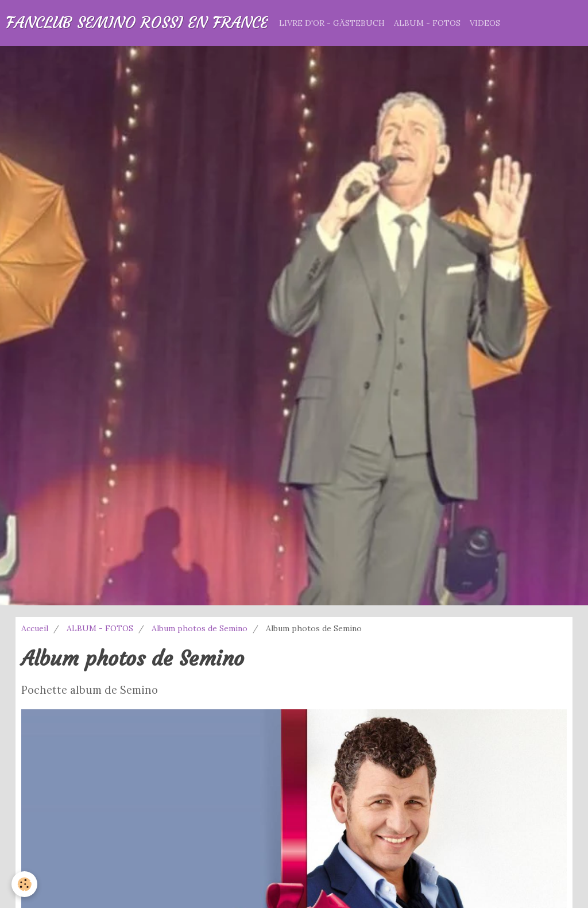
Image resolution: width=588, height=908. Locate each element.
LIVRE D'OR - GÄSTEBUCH (332, 23)
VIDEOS (485, 23)
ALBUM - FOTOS (427, 23)
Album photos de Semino (200, 628)
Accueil (35, 628)
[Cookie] (24, 884)
